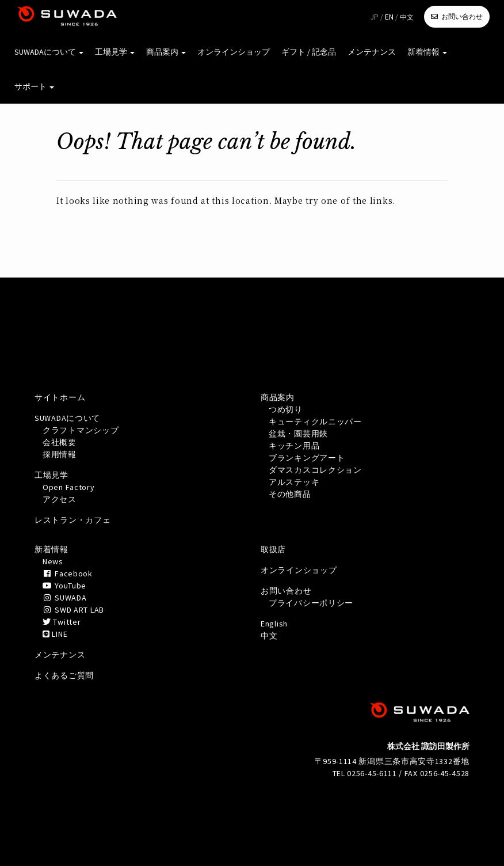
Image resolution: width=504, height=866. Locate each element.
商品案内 (166, 52)
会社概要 (60, 442)
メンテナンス (372, 52)
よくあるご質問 (64, 675)
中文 (407, 17)
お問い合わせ (462, 16)
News (53, 561)
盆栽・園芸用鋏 (298, 434)
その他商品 (290, 494)
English (274, 624)
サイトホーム (60, 397)
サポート (34, 86)
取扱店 (273, 549)
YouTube (64, 586)
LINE (55, 634)
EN (389, 17)
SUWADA (64, 598)
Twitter (62, 622)
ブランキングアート (307, 458)
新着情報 (427, 52)
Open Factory (68, 487)
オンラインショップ (234, 52)
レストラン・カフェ (72, 520)
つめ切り (286, 409)
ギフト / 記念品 (309, 52)
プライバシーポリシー (311, 603)
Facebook (68, 573)
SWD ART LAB (73, 610)
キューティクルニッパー (315, 421)
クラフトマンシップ (81, 430)
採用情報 (60, 454)
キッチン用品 (294, 446)
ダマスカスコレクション (315, 470)
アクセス (60, 499)
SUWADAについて (49, 52)
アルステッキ (294, 482)
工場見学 (115, 52)
